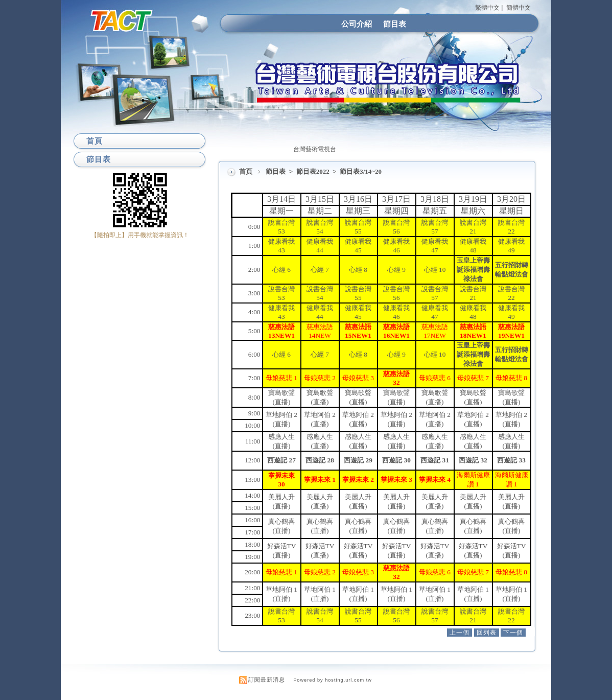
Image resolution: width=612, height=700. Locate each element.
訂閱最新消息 (267, 680)
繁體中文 (487, 8)
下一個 (513, 633)
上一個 (460, 633)
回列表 (487, 633)
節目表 (395, 24)
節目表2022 (314, 171)
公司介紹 (357, 24)
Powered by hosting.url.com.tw (333, 680)
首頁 (246, 171)
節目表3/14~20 (361, 171)
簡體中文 (519, 8)
